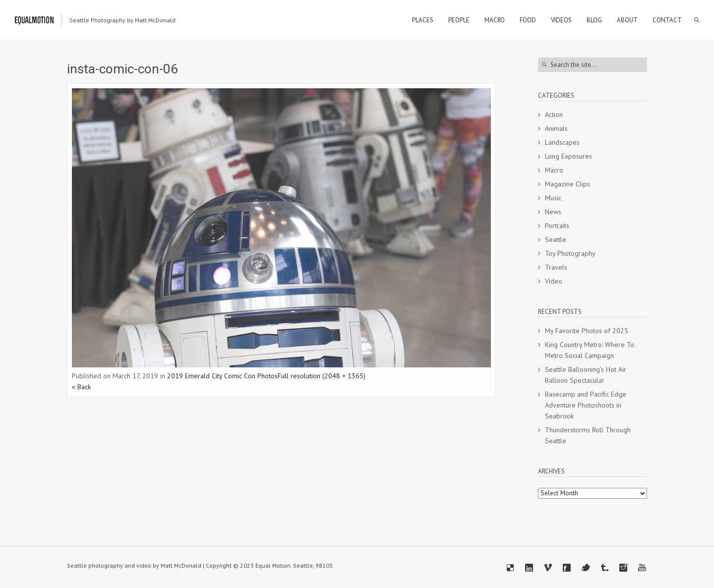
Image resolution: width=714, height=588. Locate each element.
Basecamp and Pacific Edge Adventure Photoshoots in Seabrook (586, 405)
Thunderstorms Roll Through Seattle (588, 435)
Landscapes (562, 142)
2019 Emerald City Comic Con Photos (222, 376)
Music (553, 198)
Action (554, 115)
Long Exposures (568, 156)
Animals (556, 128)
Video (554, 281)
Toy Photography (570, 253)
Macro (554, 170)
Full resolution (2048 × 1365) (322, 376)
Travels (556, 267)
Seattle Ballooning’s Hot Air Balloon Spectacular (586, 375)
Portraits (557, 226)
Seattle (556, 239)
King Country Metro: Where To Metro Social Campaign (590, 350)
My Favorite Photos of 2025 (587, 331)
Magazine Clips (567, 184)
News (553, 212)
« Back (81, 387)
